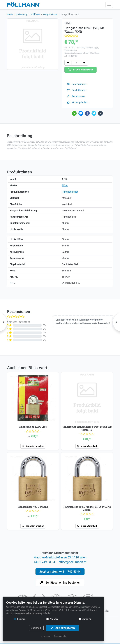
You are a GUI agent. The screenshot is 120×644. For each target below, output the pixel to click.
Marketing (87, 619)
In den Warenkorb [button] (80, 70)
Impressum (46, 636)
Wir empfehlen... (78, 102)
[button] (68, 63)
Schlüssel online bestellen (60, 583)
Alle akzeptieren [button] (62, 628)
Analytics (54, 619)
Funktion (21, 619)
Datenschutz (60, 636)
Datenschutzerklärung (31, 613)
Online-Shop (22, 14)
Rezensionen (76, 96)
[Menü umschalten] (109, 5)
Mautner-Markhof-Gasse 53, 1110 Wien (60, 557)
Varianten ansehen (33, 446)
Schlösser (35, 14)
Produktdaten (77, 90)
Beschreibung (77, 84)
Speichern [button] (36, 628)
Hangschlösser (50, 14)
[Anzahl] (76, 63)
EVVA (68, 23)
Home (10, 14)
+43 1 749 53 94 (44, 562)
